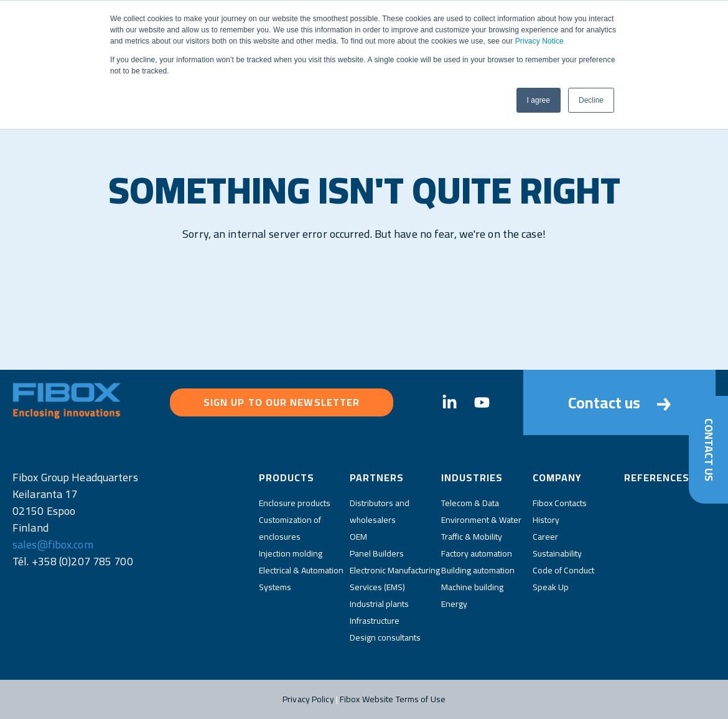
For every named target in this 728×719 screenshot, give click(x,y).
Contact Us (708, 449)
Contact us (619, 402)
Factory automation (477, 553)
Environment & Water (481, 520)
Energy (454, 604)
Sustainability (557, 553)
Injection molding (291, 553)
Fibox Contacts (560, 503)
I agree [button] (539, 100)
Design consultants (385, 637)
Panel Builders (377, 553)
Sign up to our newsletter (282, 402)
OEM (358, 537)
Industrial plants (379, 604)
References (657, 477)
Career (545, 537)
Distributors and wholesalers (380, 511)
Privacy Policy (308, 699)
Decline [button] (591, 100)
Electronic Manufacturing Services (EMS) (395, 579)
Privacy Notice (539, 41)
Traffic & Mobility (472, 537)
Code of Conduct (563, 570)
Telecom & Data (470, 503)
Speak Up (551, 587)
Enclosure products (295, 503)
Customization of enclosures (290, 528)
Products (287, 477)
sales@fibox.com (53, 544)
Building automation (478, 570)
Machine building (472, 587)
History (546, 520)
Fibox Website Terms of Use (393, 699)
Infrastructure (375, 621)
